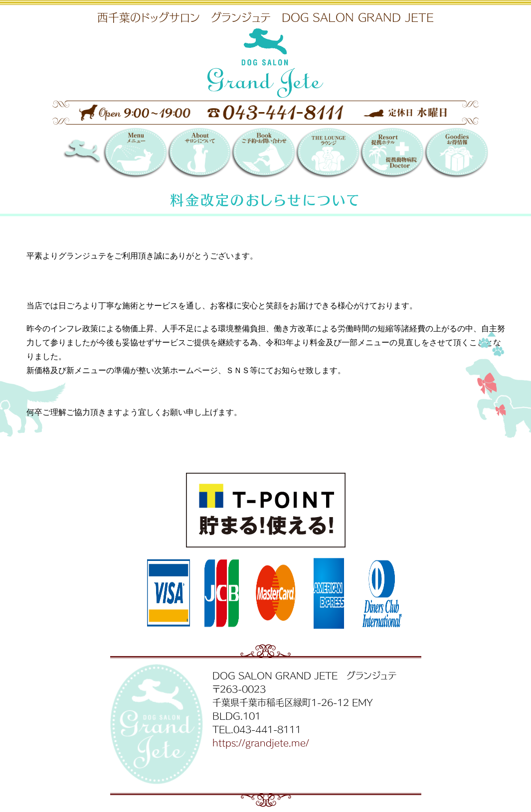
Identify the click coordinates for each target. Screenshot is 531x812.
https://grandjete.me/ (261, 742)
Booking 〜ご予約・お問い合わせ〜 (263, 154)
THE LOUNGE (327, 154)
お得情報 (456, 154)
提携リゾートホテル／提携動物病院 (392, 154)
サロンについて (199, 154)
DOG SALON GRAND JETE (95, 154)
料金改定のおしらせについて (265, 200)
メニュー (135, 154)
